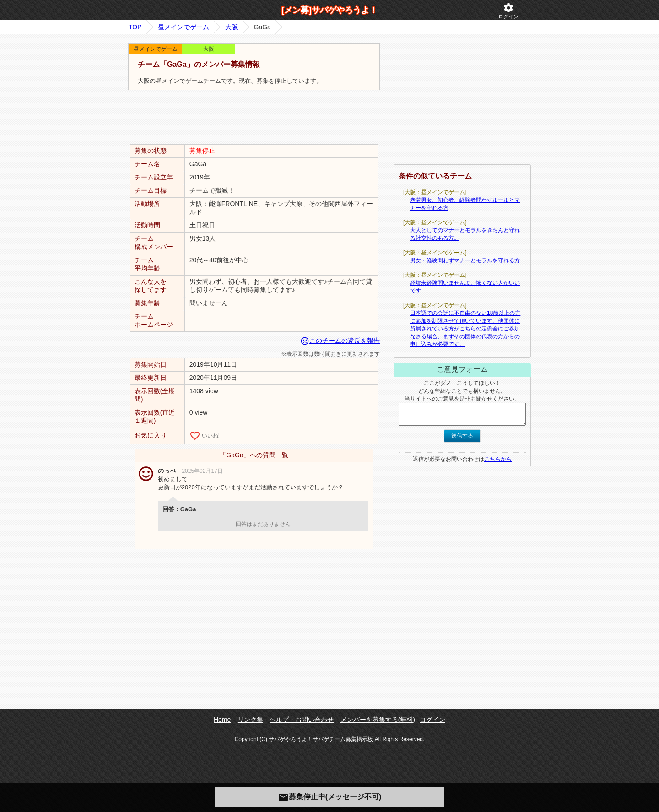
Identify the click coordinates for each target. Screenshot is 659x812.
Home (222, 720)
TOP (135, 27)
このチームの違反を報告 (340, 341)
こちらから (498, 459)
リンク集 (250, 720)
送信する (462, 436)
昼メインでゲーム (184, 27)
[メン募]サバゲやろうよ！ (329, 10)
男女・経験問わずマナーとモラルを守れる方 (465, 260)
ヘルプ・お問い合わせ (302, 720)
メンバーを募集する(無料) (378, 720)
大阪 (232, 27)
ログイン (508, 11)
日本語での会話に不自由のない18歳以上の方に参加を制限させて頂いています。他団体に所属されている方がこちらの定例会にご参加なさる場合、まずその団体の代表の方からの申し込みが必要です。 (465, 329)
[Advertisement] (254, 118)
